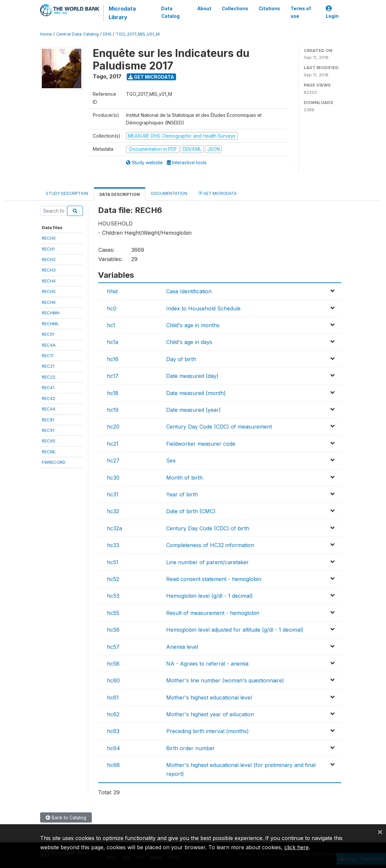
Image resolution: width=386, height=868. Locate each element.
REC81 (48, 420)
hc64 (114, 748)
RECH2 (49, 259)
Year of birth (182, 494)
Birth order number (191, 748)
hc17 (113, 376)
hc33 (113, 545)
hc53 (113, 596)
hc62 (113, 714)
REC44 (49, 409)
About (204, 9)
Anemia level (182, 647)
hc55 (113, 613)
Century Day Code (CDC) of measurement (219, 427)
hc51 (113, 562)
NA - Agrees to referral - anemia (207, 664)
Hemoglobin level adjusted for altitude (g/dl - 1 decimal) (235, 630)
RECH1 (48, 249)
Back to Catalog (66, 817)
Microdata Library (122, 13)
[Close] (380, 831)
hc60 (113, 680)
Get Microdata (151, 77)
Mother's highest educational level (209, 697)
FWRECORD (54, 462)
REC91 (48, 430)
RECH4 (49, 281)
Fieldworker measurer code (201, 444)
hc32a (115, 528)
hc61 (113, 697)
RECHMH (51, 313)
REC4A (49, 345)
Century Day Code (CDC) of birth (208, 528)
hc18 (113, 393)
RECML (49, 452)
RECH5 (49, 291)
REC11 (48, 355)
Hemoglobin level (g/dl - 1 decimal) (209, 596)
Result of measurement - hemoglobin (213, 613)
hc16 (113, 359)
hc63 (113, 731)
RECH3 (49, 270)
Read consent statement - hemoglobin (214, 579)
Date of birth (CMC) (191, 511)
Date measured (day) (192, 376)
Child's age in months (193, 325)
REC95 (49, 441)
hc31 (113, 494)
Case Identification (189, 291)
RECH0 (49, 238)
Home (46, 34)
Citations (269, 9)
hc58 (113, 664)
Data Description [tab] (120, 194)
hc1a (113, 342)
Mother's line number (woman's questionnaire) (225, 680)
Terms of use (300, 12)
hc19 (113, 410)
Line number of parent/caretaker (207, 562)
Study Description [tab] (67, 193)
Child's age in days (189, 342)
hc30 (113, 478)
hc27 (113, 460)
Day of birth (181, 359)
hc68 (113, 765)
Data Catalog (170, 12)
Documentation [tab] (169, 193)
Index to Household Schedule (203, 308)
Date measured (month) (196, 393)
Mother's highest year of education (210, 714)
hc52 (113, 579)
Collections (235, 9)
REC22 (49, 377)
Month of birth (184, 478)
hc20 (113, 427)
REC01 (48, 334)
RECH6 (49, 302)
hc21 (113, 444)
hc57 (113, 647)
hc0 (112, 308)
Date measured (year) (193, 410)
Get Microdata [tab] (218, 193)
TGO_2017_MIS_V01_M (138, 34)
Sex (171, 460)
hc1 (111, 325)
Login (332, 12)
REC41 (48, 387)
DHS (107, 34)
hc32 (113, 511)
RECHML (50, 324)
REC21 (48, 366)
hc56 (113, 630)
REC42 (49, 398)
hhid (112, 291)
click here (296, 847)
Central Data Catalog (77, 34)
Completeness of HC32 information (210, 545)
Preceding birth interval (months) (207, 731)
